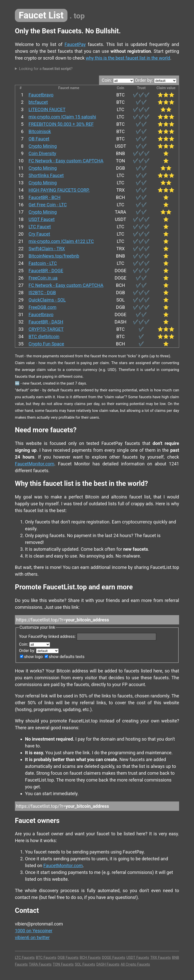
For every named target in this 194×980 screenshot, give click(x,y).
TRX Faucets (161, 958)
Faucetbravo (41, 95)
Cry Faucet (39, 234)
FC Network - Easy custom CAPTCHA (66, 161)
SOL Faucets (85, 964)
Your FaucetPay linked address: (88, 636)
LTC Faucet (40, 227)
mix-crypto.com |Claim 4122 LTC (61, 241)
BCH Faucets (90, 958)
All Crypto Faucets (135, 964)
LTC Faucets (25, 958)
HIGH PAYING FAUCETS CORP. (59, 190)
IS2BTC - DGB (42, 293)
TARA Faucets (40, 964)
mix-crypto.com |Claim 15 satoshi (62, 117)
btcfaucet (38, 102)
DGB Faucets (68, 958)
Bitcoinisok (40, 131)
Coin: (118, 80)
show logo (31, 657)
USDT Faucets (138, 958)
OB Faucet (39, 139)
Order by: (156, 80)
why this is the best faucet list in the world (128, 58)
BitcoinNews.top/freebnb (54, 256)
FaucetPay (75, 44)
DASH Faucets (108, 964)
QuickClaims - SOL (47, 300)
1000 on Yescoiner (34, 931)
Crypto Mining (43, 146)
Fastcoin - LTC (43, 263)
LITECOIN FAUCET (47, 109)
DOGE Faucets (113, 958)
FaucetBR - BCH (44, 197)
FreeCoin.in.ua (43, 278)
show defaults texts (65, 657)
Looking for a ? (46, 69)
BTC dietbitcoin (44, 336)
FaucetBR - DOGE (46, 271)
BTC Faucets (46, 958)
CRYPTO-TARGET (46, 329)
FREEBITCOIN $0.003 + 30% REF (61, 124)
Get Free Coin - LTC (48, 205)
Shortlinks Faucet (46, 175)
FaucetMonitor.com (35, 464)
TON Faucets (63, 964)
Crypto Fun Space (46, 344)
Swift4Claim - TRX (47, 249)
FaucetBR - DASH (46, 322)
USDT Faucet (42, 219)
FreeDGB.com (42, 307)
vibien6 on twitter (32, 937)
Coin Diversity (42, 153)
